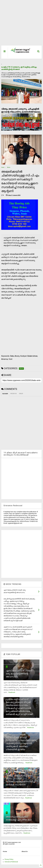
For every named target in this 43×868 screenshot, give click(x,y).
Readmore (12, 692)
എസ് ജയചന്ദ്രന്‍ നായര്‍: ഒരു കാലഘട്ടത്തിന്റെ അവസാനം (19, 674)
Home (3, 167)
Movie (9, 167)
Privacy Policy (9, 859)
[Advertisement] (20, 24)
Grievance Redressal (11, 862)
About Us (25, 852)
